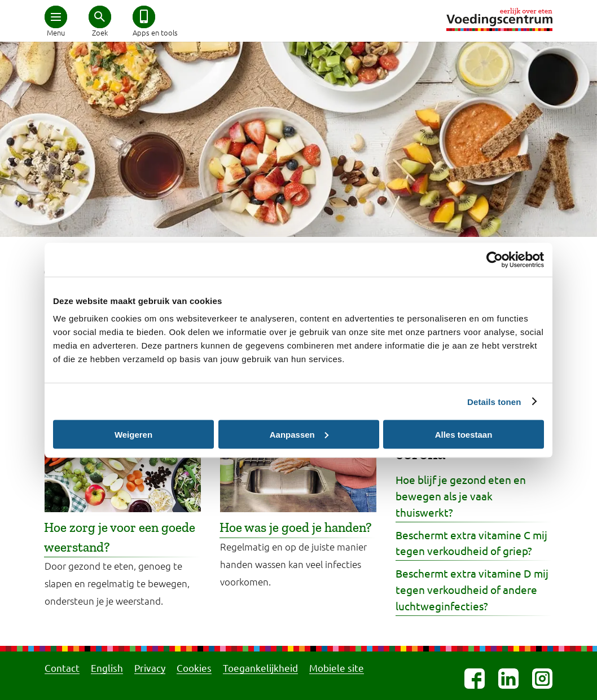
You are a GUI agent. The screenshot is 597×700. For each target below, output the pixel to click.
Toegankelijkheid (260, 668)
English (107, 668)
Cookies (194, 668)
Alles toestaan (464, 434)
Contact (62, 668)
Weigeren (133, 434)
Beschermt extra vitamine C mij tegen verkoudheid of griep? (471, 543)
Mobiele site (337, 668)
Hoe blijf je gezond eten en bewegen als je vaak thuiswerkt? (461, 496)
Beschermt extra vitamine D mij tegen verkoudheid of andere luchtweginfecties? (472, 589)
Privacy (150, 668)
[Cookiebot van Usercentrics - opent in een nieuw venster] (495, 259)
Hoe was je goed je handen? (296, 527)
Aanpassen (299, 434)
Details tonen (494, 401)
